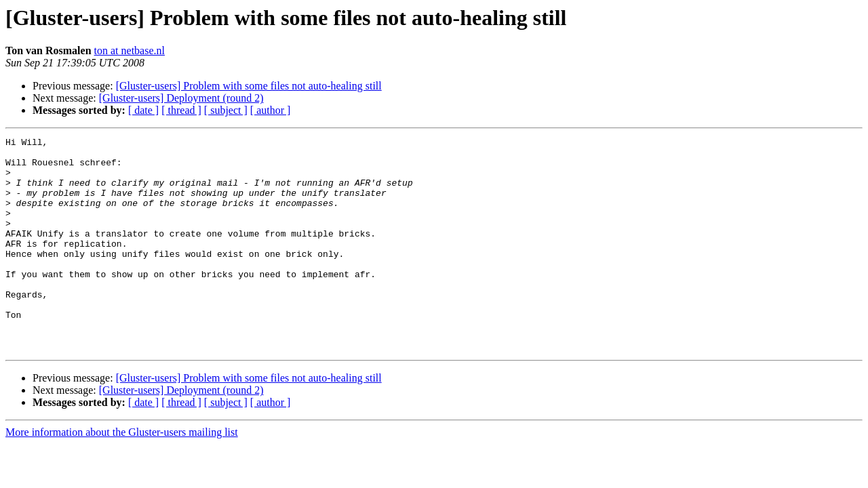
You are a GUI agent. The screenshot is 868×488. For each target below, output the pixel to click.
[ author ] (271, 110)
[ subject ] (226, 110)
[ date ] (143, 110)
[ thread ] (181, 110)
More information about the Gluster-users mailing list (122, 475)
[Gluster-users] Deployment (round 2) (181, 98)
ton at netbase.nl (130, 50)
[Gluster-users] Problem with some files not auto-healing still (249, 86)
